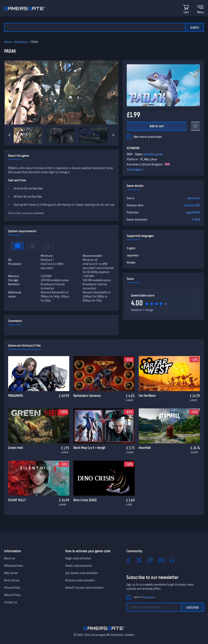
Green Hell (16, 448)
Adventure (21, 42)
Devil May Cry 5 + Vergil (89, 448)
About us (10, 558)
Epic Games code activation (82, 573)
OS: (10, 260)
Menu (200, 12)
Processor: (15, 264)
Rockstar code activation (80, 580)
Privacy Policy (12, 588)
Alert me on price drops (148, 137)
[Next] (113, 135)
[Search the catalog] (95, 27)
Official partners (14, 566)
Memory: (14, 276)
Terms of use (12, 580)
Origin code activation (78, 558)
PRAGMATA (16, 396)
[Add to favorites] (195, 126)
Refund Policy (12, 595)
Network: (14, 284)
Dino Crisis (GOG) (85, 500)
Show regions (135, 169)
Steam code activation (79, 566)
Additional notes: (15, 294)
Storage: (13, 280)
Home (8, 42)
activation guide (153, 154)
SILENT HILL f (17, 500)
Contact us (11, 602)
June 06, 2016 (192, 205)
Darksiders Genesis (87, 396)
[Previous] (9, 135)
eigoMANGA (193, 212)
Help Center (11, 573)
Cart (186, 12)
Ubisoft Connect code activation (84, 588)
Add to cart (157, 126)
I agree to (144, 597)
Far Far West (147, 396)
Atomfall (145, 448)
